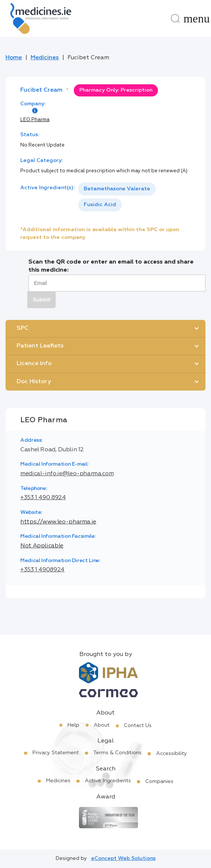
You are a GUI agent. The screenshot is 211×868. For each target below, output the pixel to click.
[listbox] (134, 197)
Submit (41, 300)
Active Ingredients (108, 781)
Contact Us (138, 726)
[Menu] (197, 18)
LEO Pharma (35, 120)
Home (14, 58)
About (102, 725)
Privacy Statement (56, 753)
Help (73, 725)
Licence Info (34, 364)
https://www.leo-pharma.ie (58, 522)
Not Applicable (42, 546)
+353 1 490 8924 (43, 498)
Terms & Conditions (117, 753)
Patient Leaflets (40, 346)
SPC (23, 328)
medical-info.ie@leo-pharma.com (67, 474)
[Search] (175, 18)
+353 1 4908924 (42, 570)
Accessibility (172, 754)
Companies (159, 781)
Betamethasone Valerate (117, 189)
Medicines (45, 58)
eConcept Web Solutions (123, 858)
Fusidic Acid (100, 205)
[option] (117, 189)
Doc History (34, 382)
